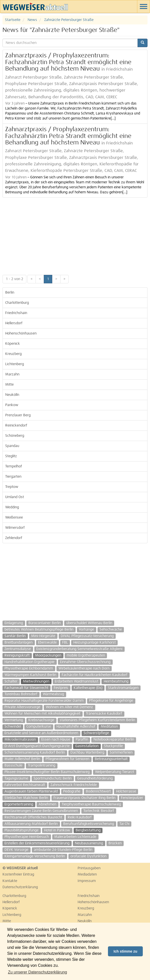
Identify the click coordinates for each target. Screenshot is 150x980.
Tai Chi (124, 824)
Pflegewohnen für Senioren (67, 759)
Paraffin (82, 740)
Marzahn (12, 374)
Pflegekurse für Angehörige (111, 701)
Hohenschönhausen (21, 333)
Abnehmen (47, 804)
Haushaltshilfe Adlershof (76, 727)
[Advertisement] (75, 235)
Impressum (87, 881)
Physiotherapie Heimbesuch (27, 837)
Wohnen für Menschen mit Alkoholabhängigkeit (42, 714)
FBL (65, 643)
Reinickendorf (16, 426)
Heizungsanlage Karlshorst (95, 643)
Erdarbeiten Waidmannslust (76, 681)
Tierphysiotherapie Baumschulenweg (91, 804)
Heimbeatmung (116, 681)
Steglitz (11, 456)
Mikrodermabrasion (20, 740)
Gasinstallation (87, 746)
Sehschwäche (111, 630)
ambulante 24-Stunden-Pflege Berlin (63, 850)
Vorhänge (86, 630)
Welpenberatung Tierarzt (115, 772)
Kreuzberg (13, 354)
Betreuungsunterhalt (111, 759)
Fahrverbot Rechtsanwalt (25, 785)
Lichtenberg (15, 364)
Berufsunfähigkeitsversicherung (89, 824)
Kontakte (10, 881)
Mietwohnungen (36, 681)
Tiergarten (13, 477)
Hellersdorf (14, 323)
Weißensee (14, 518)
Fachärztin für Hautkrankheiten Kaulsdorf (95, 675)
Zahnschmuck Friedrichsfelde (74, 785)
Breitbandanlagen (19, 643)
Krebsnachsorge (41, 720)
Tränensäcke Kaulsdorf (104, 714)
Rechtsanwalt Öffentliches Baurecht (33, 817)
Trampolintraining (42, 765)
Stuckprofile (113, 746)
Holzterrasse (126, 791)
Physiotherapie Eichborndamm (29, 668)
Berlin (10, 293)
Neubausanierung (89, 843)
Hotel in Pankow (57, 830)
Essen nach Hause (56, 740)
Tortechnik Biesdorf (99, 811)
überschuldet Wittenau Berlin (89, 623)
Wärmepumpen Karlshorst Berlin (30, 675)
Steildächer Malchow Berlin (26, 798)
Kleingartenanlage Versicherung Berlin (35, 856)
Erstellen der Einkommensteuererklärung (37, 843)
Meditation (109, 727)
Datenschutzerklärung (20, 887)
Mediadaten (87, 874)
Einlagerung (14, 623)
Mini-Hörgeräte (43, 636)
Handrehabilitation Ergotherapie (29, 662)
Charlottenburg (17, 303)
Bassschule (13, 765)
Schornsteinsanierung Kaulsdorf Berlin (35, 753)
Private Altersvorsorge (22, 707)
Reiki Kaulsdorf (80, 817)
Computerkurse (39, 727)
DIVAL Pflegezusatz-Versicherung (87, 636)
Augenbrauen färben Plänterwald (31, 791)
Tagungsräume (16, 778)
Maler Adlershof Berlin (22, 759)
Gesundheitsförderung (95, 778)
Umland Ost (15, 497)
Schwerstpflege (96, 733)
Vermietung (14, 720)
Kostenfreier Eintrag (18, 874)
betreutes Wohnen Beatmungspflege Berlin (39, 630)
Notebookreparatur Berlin (114, 740)
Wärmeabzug (53, 694)
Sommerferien (121, 753)
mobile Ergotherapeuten (86, 655)
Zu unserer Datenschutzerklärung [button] (37, 972)
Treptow (12, 487)
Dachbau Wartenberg (87, 753)
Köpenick (13, 344)
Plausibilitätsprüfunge (22, 830)
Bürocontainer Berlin (45, 623)
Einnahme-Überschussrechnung (85, 662)
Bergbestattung (88, 830)
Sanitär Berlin (15, 636)
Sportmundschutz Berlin (53, 778)
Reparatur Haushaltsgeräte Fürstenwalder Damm (44, 701)
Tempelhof (14, 466)
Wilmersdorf (15, 528)
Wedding (12, 507)
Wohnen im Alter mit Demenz (69, 707)
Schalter (11, 681)
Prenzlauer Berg (18, 415)
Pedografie (72, 791)
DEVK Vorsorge (16, 850)
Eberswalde (47, 643)
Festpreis (61, 688)
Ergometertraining (19, 804)
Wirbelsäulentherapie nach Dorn (84, 668)
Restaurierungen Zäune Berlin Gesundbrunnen (41, 811)
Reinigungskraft (17, 655)
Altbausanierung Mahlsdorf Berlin (31, 824)
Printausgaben (89, 868)
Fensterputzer (132, 798)
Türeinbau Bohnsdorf (21, 694)
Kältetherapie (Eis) (88, 688)
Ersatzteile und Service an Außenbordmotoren (41, 733)
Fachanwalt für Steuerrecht (26, 688)
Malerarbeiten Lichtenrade (75, 837)
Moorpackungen (48, 655)
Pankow (12, 405)
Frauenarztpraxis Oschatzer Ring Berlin (84, 798)
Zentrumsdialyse (18, 649)
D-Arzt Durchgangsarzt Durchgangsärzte (37, 746)
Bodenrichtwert (98, 791)
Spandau (12, 446)
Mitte (9, 385)
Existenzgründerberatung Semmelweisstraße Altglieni (79, 649)
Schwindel (13, 727)
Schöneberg (15, 436)
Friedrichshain (16, 313)
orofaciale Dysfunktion (88, 856)
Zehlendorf (14, 538)
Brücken (115, 843)
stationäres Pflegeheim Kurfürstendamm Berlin (97, 720)
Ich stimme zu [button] (125, 951)
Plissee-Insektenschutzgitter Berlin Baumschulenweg (47, 772)
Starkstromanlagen (123, 688)
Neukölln (12, 395)
